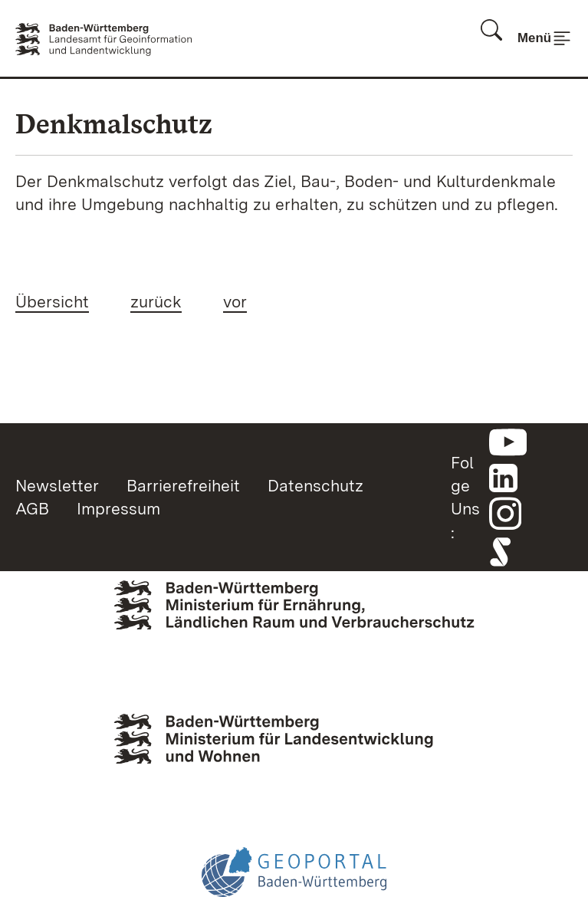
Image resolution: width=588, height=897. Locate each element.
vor (235, 301)
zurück (156, 301)
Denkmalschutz (114, 124)
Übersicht (52, 301)
